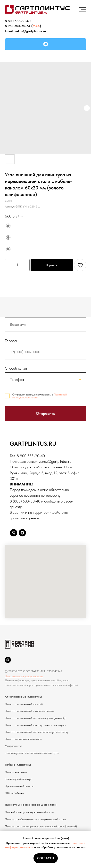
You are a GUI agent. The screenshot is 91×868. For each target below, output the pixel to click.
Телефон (12, 341)
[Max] (22, 533)
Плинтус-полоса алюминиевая (23, 739)
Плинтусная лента (16, 772)
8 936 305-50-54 (18, 26)
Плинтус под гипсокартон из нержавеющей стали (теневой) (41, 826)
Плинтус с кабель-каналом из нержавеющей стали (35, 819)
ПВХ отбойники (14, 793)
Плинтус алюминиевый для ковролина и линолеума (35, 725)
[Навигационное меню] (83, 9)
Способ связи (16, 368)
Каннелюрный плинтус (18, 779)
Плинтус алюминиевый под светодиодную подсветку (37, 732)
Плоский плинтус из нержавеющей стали (29, 812)
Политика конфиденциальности (24, 676)
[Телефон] (14, 533)
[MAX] (8, 660)
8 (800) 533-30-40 (25, 501)
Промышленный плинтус (20, 786)
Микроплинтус (14, 746)
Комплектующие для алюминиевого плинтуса (32, 753)
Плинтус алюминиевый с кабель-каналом (30, 711)
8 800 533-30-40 (18, 21)
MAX (36, 26)
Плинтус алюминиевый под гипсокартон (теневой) (35, 718)
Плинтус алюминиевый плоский (24, 704)
